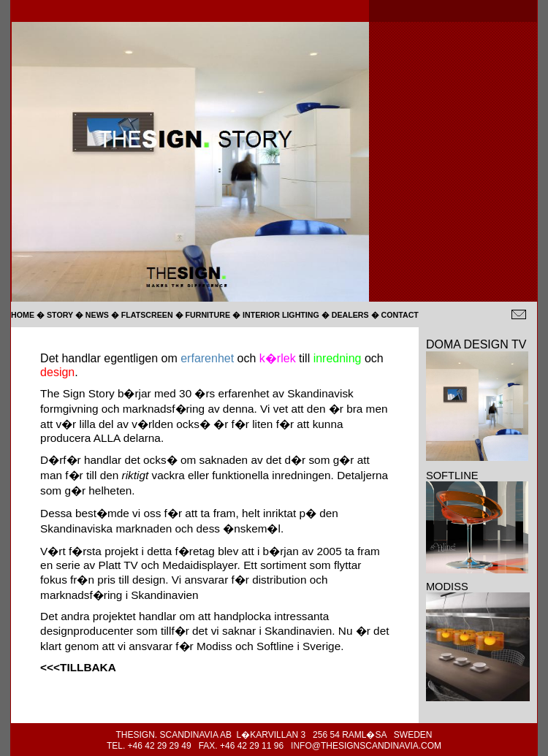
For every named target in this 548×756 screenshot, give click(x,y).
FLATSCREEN (147, 315)
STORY (60, 315)
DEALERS (350, 315)
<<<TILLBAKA (78, 667)
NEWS (97, 315)
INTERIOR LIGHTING (282, 315)
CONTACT (400, 315)
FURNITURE (208, 315)
